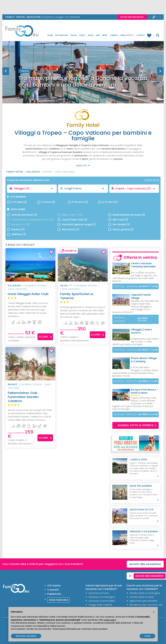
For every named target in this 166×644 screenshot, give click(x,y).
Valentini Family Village (141, 296)
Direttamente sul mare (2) (127, 215)
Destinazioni (62, 35)
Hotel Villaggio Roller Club (30, 296)
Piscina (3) (16, 229)
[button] (154, 612)
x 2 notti (148, 414)
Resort (13, 384)
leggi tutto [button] (83, 165)
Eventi (82, 35)
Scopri (45, 337)
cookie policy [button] (110, 620)
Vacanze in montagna (102, 597)
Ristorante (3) (68, 229)
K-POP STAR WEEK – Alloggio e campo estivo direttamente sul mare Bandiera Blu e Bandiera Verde (135, 372)
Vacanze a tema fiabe (102, 601)
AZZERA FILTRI (152, 180)
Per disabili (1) (119, 224)
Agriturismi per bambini (144, 601)
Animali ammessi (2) (22, 215)
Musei (91, 35)
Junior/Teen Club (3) (72, 220)
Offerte (141, 35)
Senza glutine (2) (121, 229)
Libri (98, 35)
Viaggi (74, 35)
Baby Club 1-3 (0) (70, 215)
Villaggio (34, 172)
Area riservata (58, 600)
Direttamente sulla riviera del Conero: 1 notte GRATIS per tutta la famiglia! (135, 342)
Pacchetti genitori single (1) (77, 224)
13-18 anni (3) (78, 202)
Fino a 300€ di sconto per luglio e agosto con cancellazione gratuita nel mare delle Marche (135, 277)
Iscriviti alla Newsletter (132, 17)
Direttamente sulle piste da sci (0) (30, 220)
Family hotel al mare (142, 597)
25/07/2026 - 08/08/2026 (126, 286)
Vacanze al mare (99, 593)
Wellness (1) (17, 234)
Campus (114, 35)
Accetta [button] (147, 636)
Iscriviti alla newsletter (145, 564)
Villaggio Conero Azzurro (141, 331)
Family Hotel (127, 35)
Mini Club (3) (118, 220)
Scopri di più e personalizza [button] (26, 636)
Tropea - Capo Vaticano (59, 172)
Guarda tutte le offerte (137, 425)
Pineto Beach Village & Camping (144, 360)
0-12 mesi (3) (17, 202)
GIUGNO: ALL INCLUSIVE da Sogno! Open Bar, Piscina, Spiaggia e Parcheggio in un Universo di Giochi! (135, 307)
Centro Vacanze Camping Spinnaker (143, 265)
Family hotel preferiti (149, 35)
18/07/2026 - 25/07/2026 (125, 381)
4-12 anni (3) (108, 202)
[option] (83, 78)
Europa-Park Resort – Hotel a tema (145, 391)
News (105, 35)
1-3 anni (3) (46, 202)
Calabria (30, 286)
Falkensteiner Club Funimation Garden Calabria (30, 399)
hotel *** (66, 286)
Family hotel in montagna (145, 593)
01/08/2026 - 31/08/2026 (125, 414)
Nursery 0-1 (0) (18, 224)
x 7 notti (148, 286)
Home (50, 35)
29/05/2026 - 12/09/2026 (125, 350)
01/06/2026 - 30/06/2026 (119, 319)
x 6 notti (143, 319)
